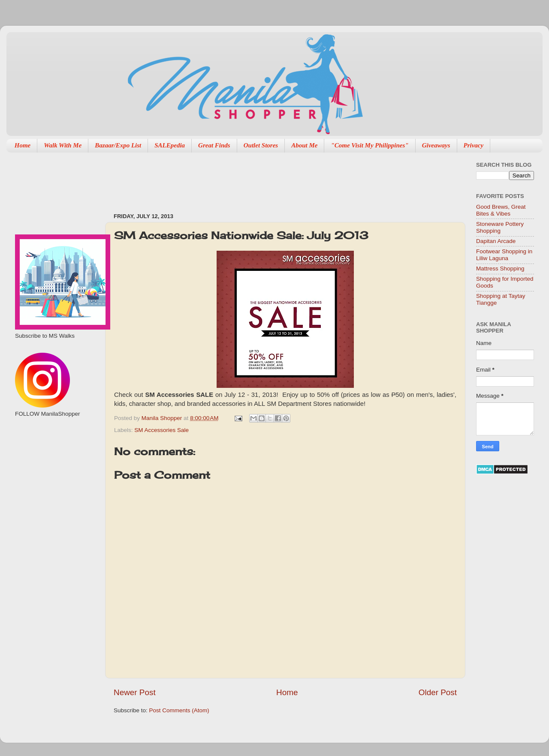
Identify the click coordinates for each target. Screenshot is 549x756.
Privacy (474, 145)
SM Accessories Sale (161, 430)
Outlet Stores (261, 145)
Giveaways (436, 145)
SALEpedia (170, 145)
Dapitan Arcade (496, 241)
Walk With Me (63, 145)
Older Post (438, 692)
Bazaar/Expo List (118, 145)
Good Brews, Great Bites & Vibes (501, 210)
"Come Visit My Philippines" (370, 145)
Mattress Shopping (500, 268)
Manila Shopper (163, 418)
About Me (304, 145)
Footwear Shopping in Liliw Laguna (504, 255)
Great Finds (214, 145)
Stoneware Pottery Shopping (500, 227)
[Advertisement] (270, 178)
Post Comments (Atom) (179, 710)
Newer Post (135, 692)
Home (23, 145)
